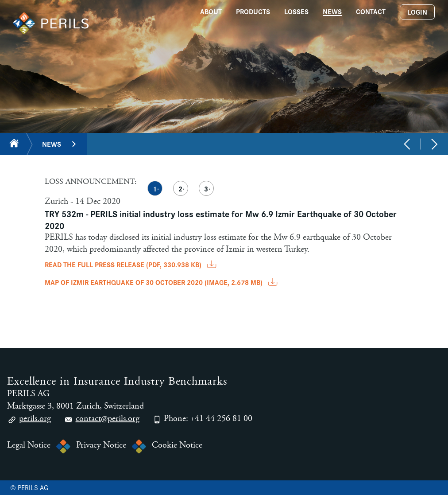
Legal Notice (29, 445)
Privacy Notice (101, 445)
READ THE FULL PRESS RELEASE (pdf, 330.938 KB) (131, 264)
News (52, 144)
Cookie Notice (177, 445)
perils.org (29, 420)
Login (417, 12)
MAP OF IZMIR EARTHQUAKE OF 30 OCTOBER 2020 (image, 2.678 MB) (162, 282)
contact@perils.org (102, 420)
